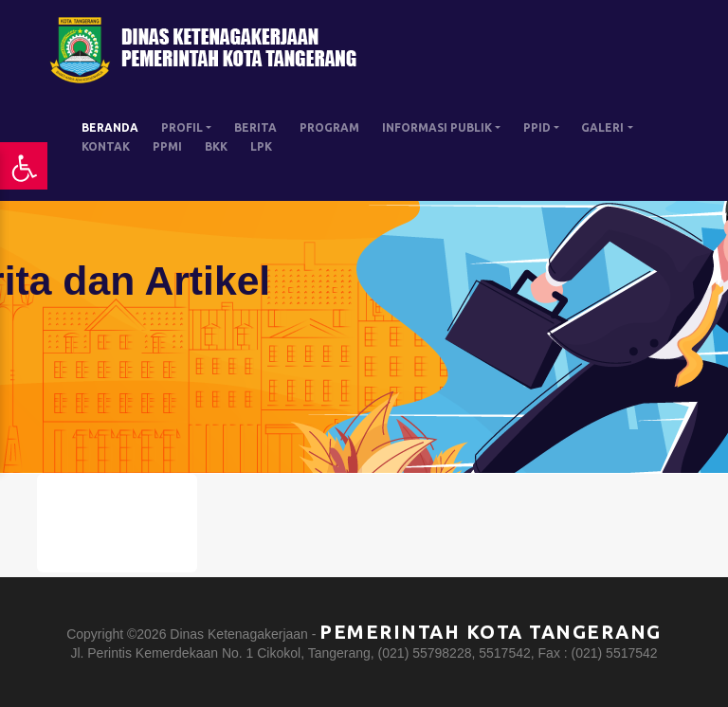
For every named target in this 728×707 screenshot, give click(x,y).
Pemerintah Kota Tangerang (491, 632)
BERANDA (110, 127)
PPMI (167, 146)
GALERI (602, 127)
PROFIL (182, 127)
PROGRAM (329, 127)
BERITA (255, 127)
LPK (261, 146)
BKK (216, 146)
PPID (537, 127)
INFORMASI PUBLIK (437, 127)
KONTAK (106, 146)
